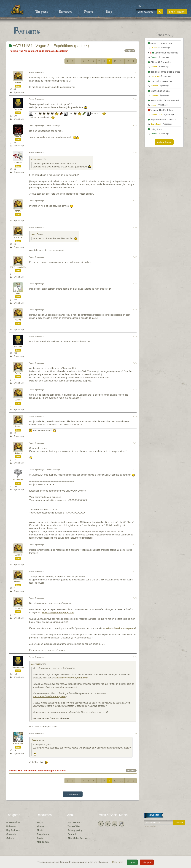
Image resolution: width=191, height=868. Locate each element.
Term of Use (74, 826)
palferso (18, 608)
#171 (135, 363)
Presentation (13, 822)
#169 (135, 310)
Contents (11, 834)
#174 (135, 443)
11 (121, 61)
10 (115, 61)
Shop (109, 12)
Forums (89, 12)
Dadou (18, 427)
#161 (135, 72)
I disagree (147, 862)
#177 (135, 571)
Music (40, 830)
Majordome (18, 480)
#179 (135, 657)
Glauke (18, 400)
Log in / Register (177, 12)
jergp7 (18, 211)
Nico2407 (18, 136)
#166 (135, 227)
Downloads (43, 834)
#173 (135, 416)
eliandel (18, 163)
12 (128, 61)
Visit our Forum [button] (164, 142)
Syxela (18, 453)
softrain (18, 238)
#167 (135, 257)
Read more (118, 862)
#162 (135, 99)
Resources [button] (67, 12)
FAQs (40, 822)
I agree (132, 862)
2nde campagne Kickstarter (53, 51)
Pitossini (18, 109)
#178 (135, 598)
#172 (135, 390)
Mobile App (43, 842)
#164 (135, 152)
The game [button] (43, 12)
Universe (11, 826)
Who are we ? (75, 822)
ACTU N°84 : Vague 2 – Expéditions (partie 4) (49, 46)
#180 (135, 733)
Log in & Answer (73, 794)
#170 (135, 336)
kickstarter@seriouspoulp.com (58, 613)
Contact (72, 834)
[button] (141, 6)
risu (18, 293)
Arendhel (18, 582)
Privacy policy (75, 830)
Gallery (10, 838)
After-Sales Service (78, 838)
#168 (135, 284)
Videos (41, 826)
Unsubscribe (150, 826)
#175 (135, 470)
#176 (135, 545)
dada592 (18, 347)
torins (18, 83)
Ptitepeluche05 (18, 267)
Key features (13, 830)
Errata (40, 838)
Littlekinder (18, 667)
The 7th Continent (28, 51)
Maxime (18, 320)
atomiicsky (18, 744)
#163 (135, 126)
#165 (135, 201)
